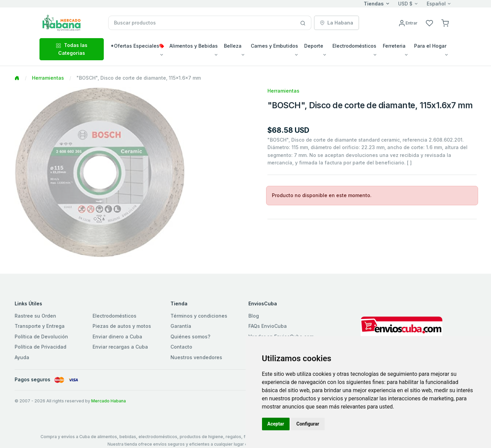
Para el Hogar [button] (430, 46)
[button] (445, 23)
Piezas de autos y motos (122, 326)
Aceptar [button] (276, 424)
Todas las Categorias (72, 49)
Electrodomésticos (114, 316)
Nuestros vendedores (196, 357)
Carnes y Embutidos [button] (274, 46)
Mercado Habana (109, 401)
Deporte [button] (314, 46)
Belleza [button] (233, 46)
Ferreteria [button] (394, 46)
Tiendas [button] (374, 4)
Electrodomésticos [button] (354, 46)
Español (436, 4)
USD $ (405, 4)
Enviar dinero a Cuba (117, 337)
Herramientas (48, 78)
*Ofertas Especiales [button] (137, 46)
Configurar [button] (308, 424)
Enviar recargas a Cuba (120, 347)
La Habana (337, 23)
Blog (254, 316)
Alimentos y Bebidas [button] (194, 46)
